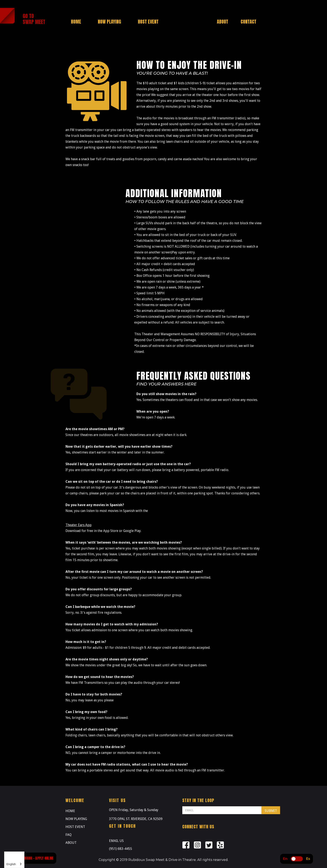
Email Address (194, 818)
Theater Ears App (79, 525)
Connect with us (198, 827)
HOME (70, 811)
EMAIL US (116, 841)
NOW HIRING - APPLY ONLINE (35, 858)
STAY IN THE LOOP (198, 800)
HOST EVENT (75, 827)
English (11, 864)
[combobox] (14, 860)
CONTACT (248, 22)
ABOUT (71, 843)
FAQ (69, 835)
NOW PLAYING (76, 819)
